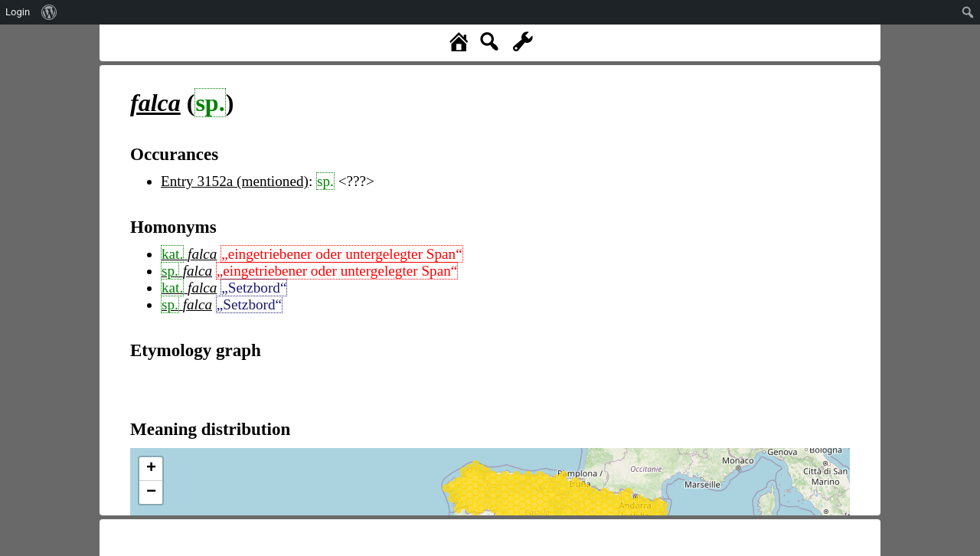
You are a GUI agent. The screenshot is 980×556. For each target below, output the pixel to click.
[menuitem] (49, 12)
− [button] (151, 492)
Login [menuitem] (18, 12)
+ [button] (151, 469)
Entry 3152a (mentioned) (235, 181)
